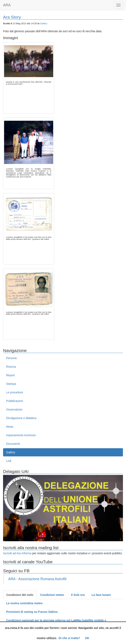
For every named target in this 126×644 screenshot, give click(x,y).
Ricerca (11, 367)
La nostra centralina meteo (24, 603)
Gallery (44, 23)
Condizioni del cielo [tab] (20, 595)
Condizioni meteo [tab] (52, 595)
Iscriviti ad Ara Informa (17, 553)
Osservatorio (14, 409)
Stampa (11, 384)
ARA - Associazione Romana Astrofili (37, 579)
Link (9, 461)
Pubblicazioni (15, 401)
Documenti (13, 444)
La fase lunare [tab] (101, 595)
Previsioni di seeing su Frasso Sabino (32, 612)
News (10, 427)
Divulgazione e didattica (21, 418)
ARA (7, 5)
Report (10, 375)
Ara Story (12, 17)
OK (87, 638)
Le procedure (15, 392)
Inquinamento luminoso (21, 435)
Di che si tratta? (69, 638)
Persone (11, 358)
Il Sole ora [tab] (78, 595)
